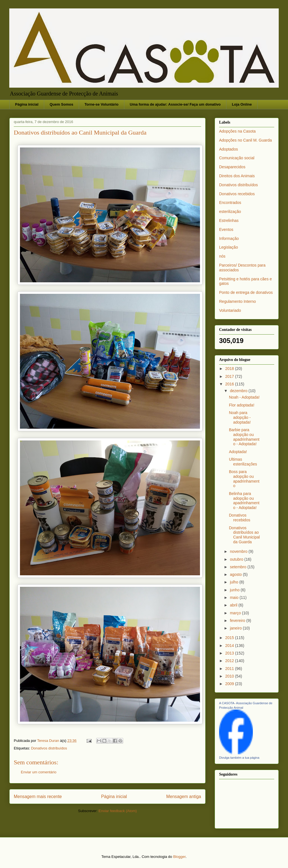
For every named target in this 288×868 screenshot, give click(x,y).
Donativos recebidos (237, 194)
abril (234, 605)
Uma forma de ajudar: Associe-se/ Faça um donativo (175, 104)
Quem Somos (62, 104)
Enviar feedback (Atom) (118, 811)
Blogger (179, 857)
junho (235, 590)
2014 (230, 646)
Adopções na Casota (237, 131)
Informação (229, 238)
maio (235, 597)
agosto (236, 574)
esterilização (230, 212)
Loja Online (242, 104)
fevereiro (238, 621)
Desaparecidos (232, 167)
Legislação (229, 247)
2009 (230, 684)
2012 (230, 661)
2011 (230, 669)
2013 (230, 653)
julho (234, 582)
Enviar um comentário (39, 772)
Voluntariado (230, 310)
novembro (239, 551)
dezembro (239, 391)
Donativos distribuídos (49, 748)
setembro (238, 567)
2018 (230, 369)
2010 (230, 676)
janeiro (236, 628)
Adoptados (229, 149)
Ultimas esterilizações (243, 462)
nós (222, 256)
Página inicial (27, 104)
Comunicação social (237, 158)
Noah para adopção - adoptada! (240, 417)
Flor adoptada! (242, 405)
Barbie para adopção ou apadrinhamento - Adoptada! (244, 437)
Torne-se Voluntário (101, 104)
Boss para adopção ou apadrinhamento (244, 479)
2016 (230, 384)
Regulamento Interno (238, 301)
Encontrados (230, 203)
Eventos (226, 230)
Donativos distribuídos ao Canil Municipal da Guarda (244, 535)
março (236, 613)
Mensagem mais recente (38, 797)
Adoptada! (238, 452)
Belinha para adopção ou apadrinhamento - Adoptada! (244, 501)
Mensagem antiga (184, 797)
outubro (237, 559)
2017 (230, 376)
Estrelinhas (229, 221)
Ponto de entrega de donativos (246, 292)
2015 (230, 638)
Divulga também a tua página (239, 758)
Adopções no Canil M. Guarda (246, 140)
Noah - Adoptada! (244, 397)
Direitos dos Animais (237, 176)
